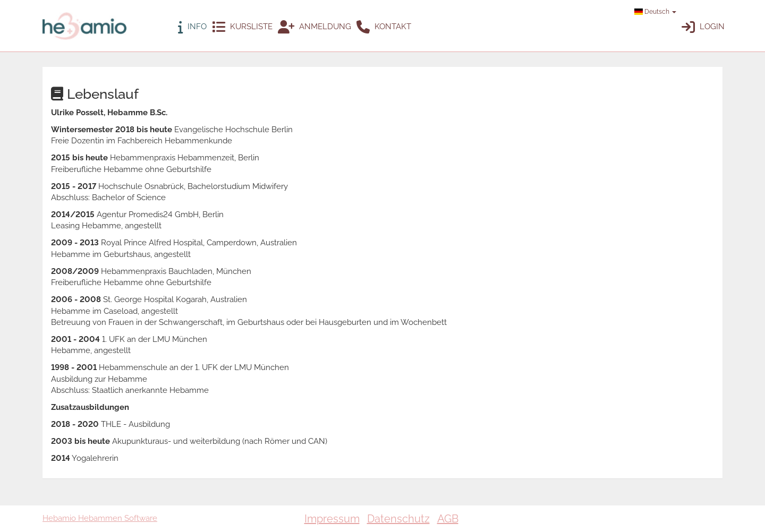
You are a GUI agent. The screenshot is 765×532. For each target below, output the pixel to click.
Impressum (332, 519)
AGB (448, 519)
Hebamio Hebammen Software (100, 518)
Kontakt (384, 27)
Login (703, 27)
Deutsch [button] (655, 12)
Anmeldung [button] (314, 27)
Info (192, 27)
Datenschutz (398, 519)
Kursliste (242, 27)
